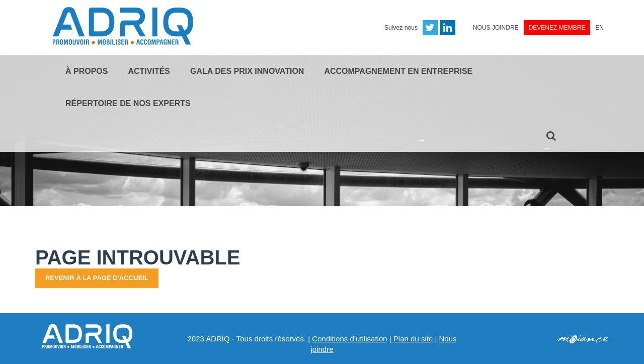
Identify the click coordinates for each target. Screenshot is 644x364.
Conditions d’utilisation (349, 339)
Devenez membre (557, 28)
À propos (87, 71)
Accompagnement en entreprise (398, 71)
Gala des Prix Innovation (247, 71)
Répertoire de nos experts (128, 103)
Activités (149, 71)
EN (599, 28)
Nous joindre (496, 28)
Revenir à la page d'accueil (97, 278)
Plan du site (413, 339)
